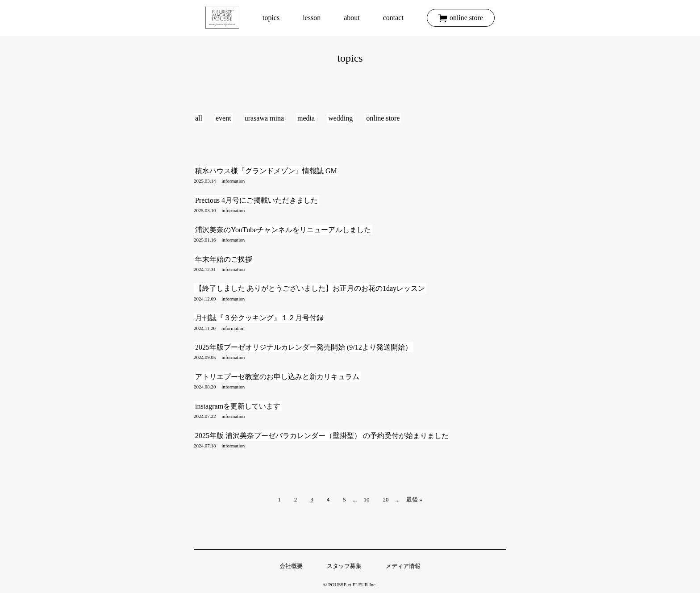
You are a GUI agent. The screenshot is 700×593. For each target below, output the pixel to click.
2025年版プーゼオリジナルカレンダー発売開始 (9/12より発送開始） (304, 347)
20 (385, 499)
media (306, 118)
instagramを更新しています (238, 406)
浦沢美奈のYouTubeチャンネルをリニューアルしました (283, 230)
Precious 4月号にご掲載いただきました (256, 200)
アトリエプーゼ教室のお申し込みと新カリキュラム (277, 377)
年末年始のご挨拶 (224, 259)
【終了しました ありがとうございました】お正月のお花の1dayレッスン (310, 288)
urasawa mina (264, 118)
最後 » (414, 499)
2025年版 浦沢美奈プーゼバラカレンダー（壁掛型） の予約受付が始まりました (322, 436)
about (352, 18)
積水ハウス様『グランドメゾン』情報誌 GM (266, 171)
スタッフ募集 (344, 566)
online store (466, 18)
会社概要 (291, 566)
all (199, 118)
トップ (222, 18)
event (223, 118)
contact (393, 18)
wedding (340, 118)
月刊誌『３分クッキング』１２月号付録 (259, 318)
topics (271, 18)
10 (366, 499)
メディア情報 (403, 566)
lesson (312, 18)
